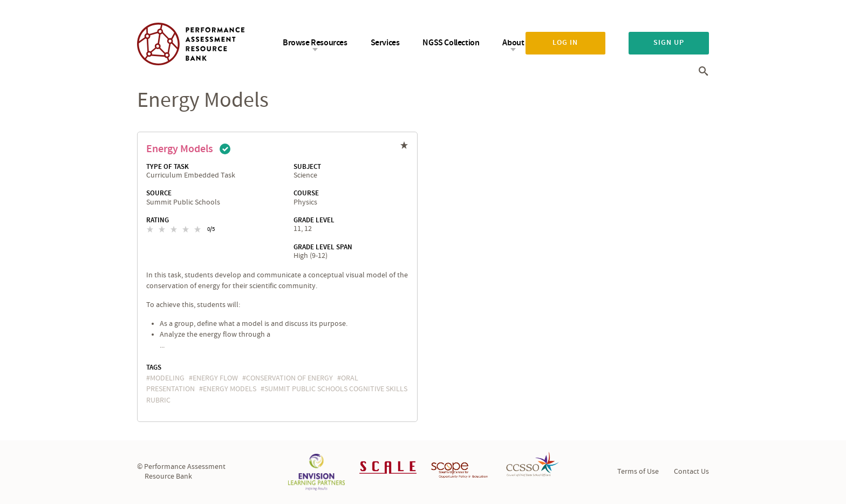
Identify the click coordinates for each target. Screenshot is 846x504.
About (513, 43)
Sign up (669, 43)
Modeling (167, 378)
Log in (565, 43)
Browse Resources (315, 43)
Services (385, 43)
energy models (230, 389)
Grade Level (314, 220)
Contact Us (691, 472)
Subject (307, 167)
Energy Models (180, 149)
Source (159, 193)
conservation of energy (289, 378)
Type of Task (168, 167)
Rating (158, 220)
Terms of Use (638, 472)
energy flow (215, 378)
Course (306, 193)
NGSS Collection (451, 43)
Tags (154, 367)
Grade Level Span (323, 247)
